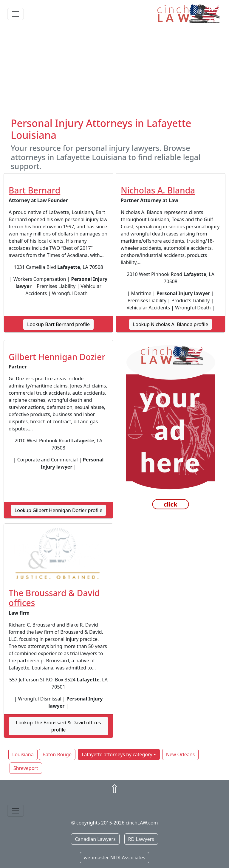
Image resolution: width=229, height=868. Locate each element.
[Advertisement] (114, 72)
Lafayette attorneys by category (117, 754)
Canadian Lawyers (95, 839)
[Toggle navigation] (16, 14)
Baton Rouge (57, 754)
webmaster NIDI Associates (114, 858)
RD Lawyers (141, 839)
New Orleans (180, 754)
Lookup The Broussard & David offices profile (59, 726)
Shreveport (26, 768)
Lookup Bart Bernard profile (58, 324)
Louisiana (23, 754)
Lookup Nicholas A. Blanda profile (171, 324)
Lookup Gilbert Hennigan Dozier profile (58, 510)
